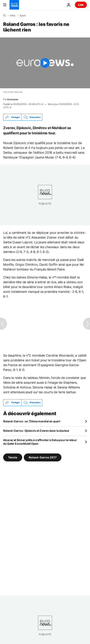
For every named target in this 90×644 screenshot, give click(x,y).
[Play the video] (45, 63)
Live (81, 5)
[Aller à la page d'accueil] (14, 5)
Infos (13, 16)
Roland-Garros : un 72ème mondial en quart (32, 421)
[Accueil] (4, 15)
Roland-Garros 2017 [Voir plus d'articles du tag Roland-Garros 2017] (43, 457)
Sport (23, 16)
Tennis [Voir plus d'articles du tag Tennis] (13, 457)
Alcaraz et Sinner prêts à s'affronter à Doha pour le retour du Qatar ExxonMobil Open (40, 442)
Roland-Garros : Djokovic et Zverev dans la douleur (36, 431)
